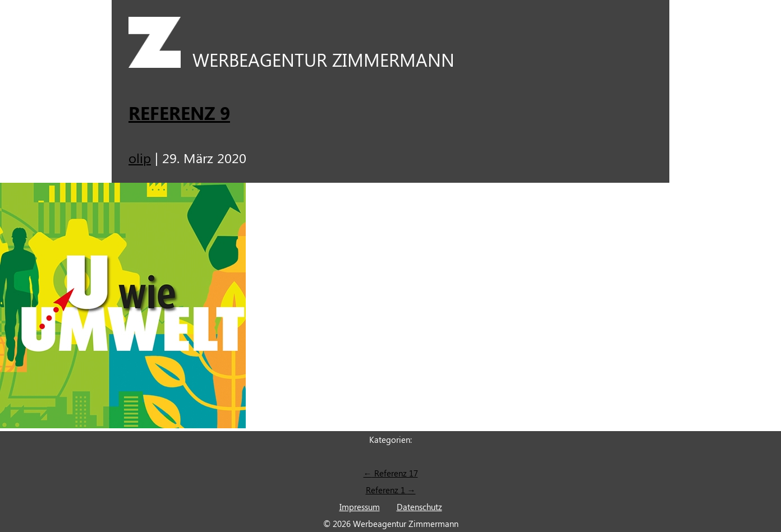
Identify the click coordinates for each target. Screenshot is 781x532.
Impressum (360, 507)
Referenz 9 (179, 112)
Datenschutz (419, 507)
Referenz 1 (391, 490)
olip (140, 158)
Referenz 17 (391, 473)
